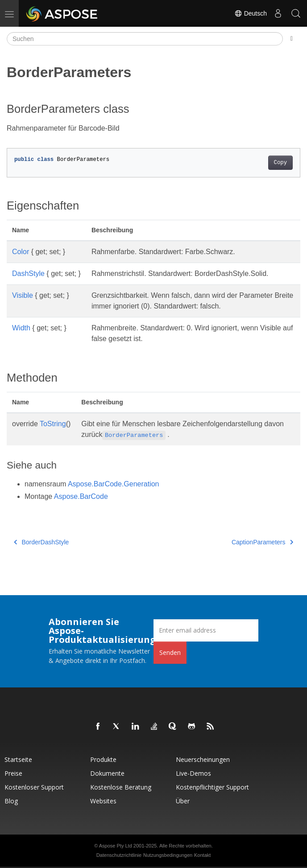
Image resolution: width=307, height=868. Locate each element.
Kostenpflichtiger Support (212, 787)
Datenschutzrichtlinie (119, 855)
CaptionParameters (262, 542)
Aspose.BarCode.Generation (114, 484)
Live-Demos (193, 773)
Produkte (103, 759)
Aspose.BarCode (81, 496)
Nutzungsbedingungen (168, 855)
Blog (11, 801)
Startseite (18, 759)
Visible (23, 295)
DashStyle (28, 274)
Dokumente (107, 773)
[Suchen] (145, 39)
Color (21, 252)
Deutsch (251, 13)
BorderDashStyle (41, 542)
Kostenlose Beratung (121, 787)
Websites (103, 801)
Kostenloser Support (34, 787)
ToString (53, 424)
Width (21, 328)
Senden (170, 652)
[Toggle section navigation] (292, 39)
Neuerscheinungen (203, 759)
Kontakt (202, 855)
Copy (280, 163)
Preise (13, 773)
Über (183, 801)
